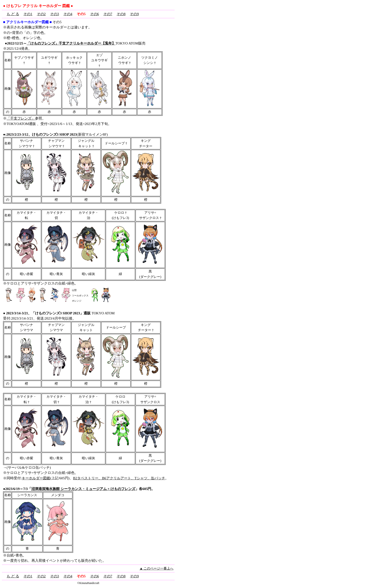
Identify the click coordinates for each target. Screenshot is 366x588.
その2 (41, 14)
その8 (121, 14)
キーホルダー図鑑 (36, 478)
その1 (28, 14)
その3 (55, 14)
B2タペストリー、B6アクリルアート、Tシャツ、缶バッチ (119, 478)
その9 (134, 14)
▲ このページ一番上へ (157, 568)
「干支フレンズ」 (21, 118)
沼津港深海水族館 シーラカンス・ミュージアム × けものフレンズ (83, 489)
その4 (68, 14)
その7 (108, 14)
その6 (95, 14)
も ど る (13, 14)
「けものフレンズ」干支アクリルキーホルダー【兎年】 (71, 43)
